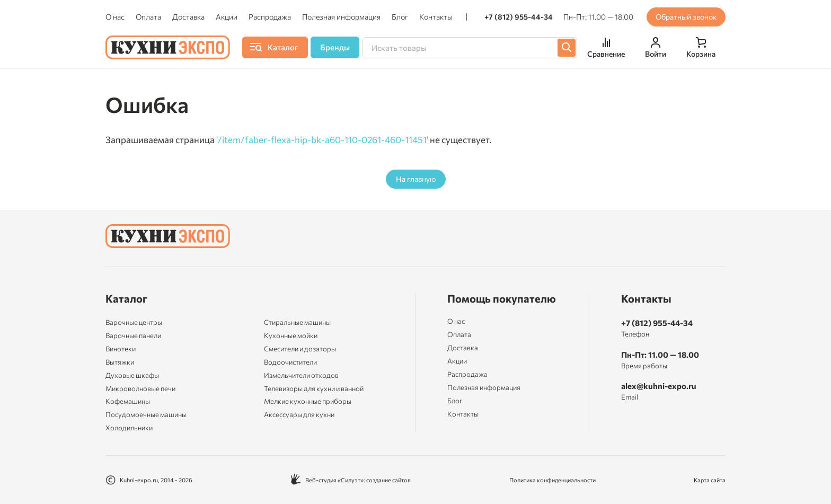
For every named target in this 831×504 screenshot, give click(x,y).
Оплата (148, 17)
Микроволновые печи (140, 388)
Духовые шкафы (132, 375)
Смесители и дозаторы (300, 349)
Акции (227, 17)
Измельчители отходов (301, 375)
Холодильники (129, 428)
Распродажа (270, 17)
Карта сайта (710, 480)
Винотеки (121, 349)
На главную (416, 179)
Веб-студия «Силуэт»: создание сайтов (351, 480)
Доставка (188, 17)
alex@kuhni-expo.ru (659, 386)
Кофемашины (128, 401)
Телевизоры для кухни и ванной (314, 388)
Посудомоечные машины (146, 414)
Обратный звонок (686, 17)
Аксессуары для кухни (299, 414)
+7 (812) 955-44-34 (519, 17)
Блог (400, 17)
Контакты (436, 17)
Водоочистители (290, 362)
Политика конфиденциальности (552, 480)
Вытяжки (120, 362)
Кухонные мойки (291, 335)
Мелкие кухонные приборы (308, 401)
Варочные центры (134, 322)
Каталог (126, 298)
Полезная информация (341, 17)
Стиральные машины (297, 322)
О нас (115, 17)
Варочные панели (133, 335)
